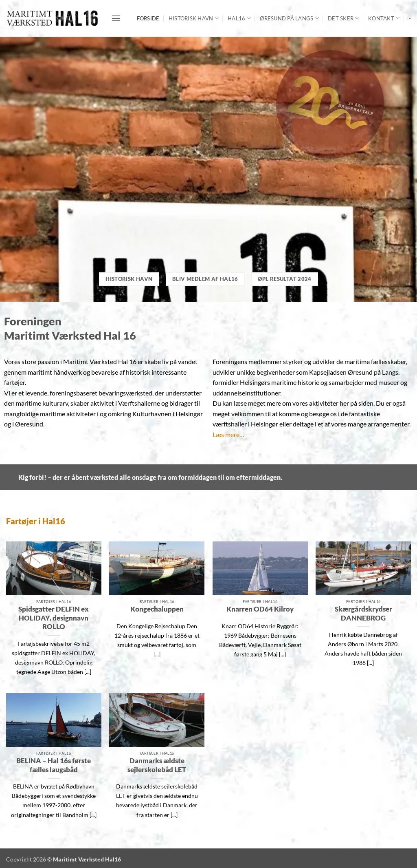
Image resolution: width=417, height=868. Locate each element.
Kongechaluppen (157, 609)
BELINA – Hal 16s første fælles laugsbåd (54, 765)
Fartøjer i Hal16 (36, 521)
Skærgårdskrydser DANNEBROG (363, 614)
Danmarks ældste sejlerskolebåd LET (157, 765)
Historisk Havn (194, 18)
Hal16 (239, 18)
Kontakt (384, 18)
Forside (148, 18)
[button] (116, 18)
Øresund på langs (289, 18)
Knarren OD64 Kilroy (260, 609)
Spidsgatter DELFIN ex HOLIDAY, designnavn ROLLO (54, 618)
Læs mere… (228, 434)
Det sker (343, 18)
